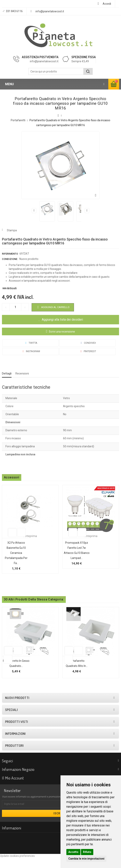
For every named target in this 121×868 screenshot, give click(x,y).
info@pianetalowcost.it (50, 11)
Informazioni (15, 744)
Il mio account (13, 788)
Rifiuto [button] (87, 852)
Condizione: (10, 259)
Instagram (31, 351)
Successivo (87, 211)
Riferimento (10, 254)
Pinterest (87, 351)
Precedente (34, 211)
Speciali (11, 720)
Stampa (12, 230)
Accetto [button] (73, 852)
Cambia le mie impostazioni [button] (86, 859)
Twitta (31, 343)
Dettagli (7, 373)
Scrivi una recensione (62, 332)
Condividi (87, 343)
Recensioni (22, 373)
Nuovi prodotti (17, 708)
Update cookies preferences (17, 866)
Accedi (107, 4)
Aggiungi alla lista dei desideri (62, 320)
